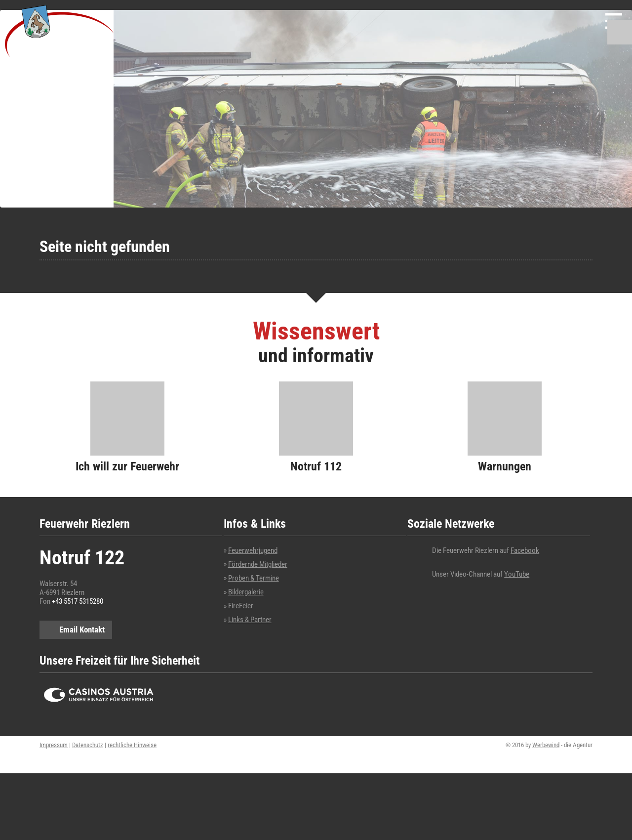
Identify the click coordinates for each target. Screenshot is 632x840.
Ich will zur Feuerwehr (127, 466)
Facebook (525, 550)
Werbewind (546, 745)
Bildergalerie (246, 592)
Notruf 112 (316, 466)
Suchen (620, 32)
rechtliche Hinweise (132, 745)
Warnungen (505, 466)
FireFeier (241, 606)
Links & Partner (250, 620)
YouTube (517, 574)
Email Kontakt (82, 630)
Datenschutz (88, 745)
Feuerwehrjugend (253, 550)
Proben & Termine (254, 578)
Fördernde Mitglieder (258, 564)
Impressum (54, 745)
